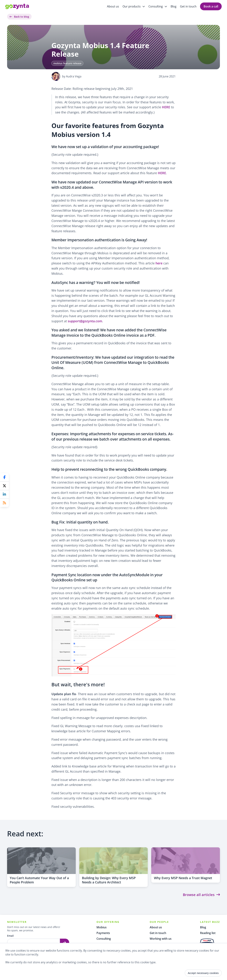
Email (10, 936)
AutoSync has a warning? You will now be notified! (96, 282)
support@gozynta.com (85, 321)
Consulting (104, 939)
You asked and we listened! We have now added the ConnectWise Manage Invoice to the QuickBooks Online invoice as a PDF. (109, 332)
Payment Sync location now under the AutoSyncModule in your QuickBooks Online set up (107, 577)
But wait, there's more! (78, 684)
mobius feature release (67, 63)
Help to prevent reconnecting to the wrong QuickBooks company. (109, 469)
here (159, 263)
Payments (103, 933)
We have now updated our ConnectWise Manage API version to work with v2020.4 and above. (112, 184)
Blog (174, 6)
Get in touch (188, 6)
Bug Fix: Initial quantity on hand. (80, 522)
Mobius (102, 927)
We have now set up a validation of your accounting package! (105, 147)
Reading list (208, 933)
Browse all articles (201, 895)
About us (113, 6)
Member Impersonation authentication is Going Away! (99, 240)
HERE (166, 107)
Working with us (161, 939)
